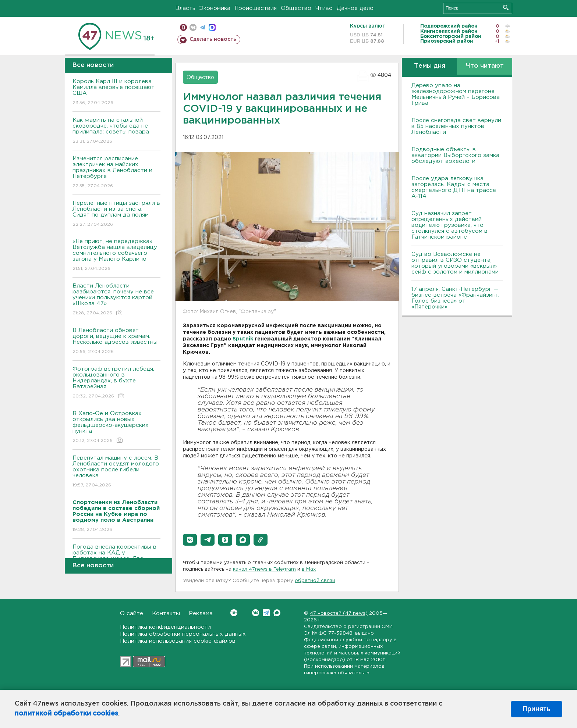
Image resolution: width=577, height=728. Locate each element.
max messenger (212, 27)
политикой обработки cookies (66, 714)
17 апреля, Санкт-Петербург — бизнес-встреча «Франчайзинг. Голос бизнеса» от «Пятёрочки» (455, 298)
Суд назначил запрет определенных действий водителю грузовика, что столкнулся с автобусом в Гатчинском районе (449, 225)
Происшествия (256, 8)
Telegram (266, 613)
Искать (506, 8)
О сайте (132, 613)
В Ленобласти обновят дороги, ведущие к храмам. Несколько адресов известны (116, 341)
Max (277, 613)
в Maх (309, 569)
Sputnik (243, 339)
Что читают (485, 66)
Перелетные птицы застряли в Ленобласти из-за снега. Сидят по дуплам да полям (116, 214)
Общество (296, 8)
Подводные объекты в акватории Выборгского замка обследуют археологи (455, 155)
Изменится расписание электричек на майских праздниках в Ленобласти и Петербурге (116, 173)
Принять (537, 709)
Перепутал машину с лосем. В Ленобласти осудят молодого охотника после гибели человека (116, 472)
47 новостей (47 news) (339, 613)
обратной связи (315, 581)
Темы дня (430, 66)
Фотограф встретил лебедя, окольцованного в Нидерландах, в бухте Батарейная (116, 383)
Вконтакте (234, 613)
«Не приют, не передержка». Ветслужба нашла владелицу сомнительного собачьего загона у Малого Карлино (116, 255)
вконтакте (193, 27)
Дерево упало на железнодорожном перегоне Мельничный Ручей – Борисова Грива (456, 94)
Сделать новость (213, 39)
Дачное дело (355, 8)
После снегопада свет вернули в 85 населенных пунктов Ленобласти (456, 126)
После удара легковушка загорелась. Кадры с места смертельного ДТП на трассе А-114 (454, 187)
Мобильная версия (183, 27)
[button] (190, 540)
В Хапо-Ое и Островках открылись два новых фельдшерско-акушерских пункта (116, 427)
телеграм (203, 27)
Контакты (166, 613)
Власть (185, 8)
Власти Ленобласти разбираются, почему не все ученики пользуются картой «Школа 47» (116, 300)
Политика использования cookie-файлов (178, 641)
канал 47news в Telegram (264, 569)
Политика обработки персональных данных (183, 634)
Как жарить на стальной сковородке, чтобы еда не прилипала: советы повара (116, 131)
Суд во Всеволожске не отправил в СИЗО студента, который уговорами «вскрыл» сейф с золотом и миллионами (455, 263)
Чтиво (324, 8)
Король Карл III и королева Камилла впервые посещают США (116, 92)
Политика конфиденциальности (165, 627)
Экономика (215, 8)
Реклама (201, 613)
